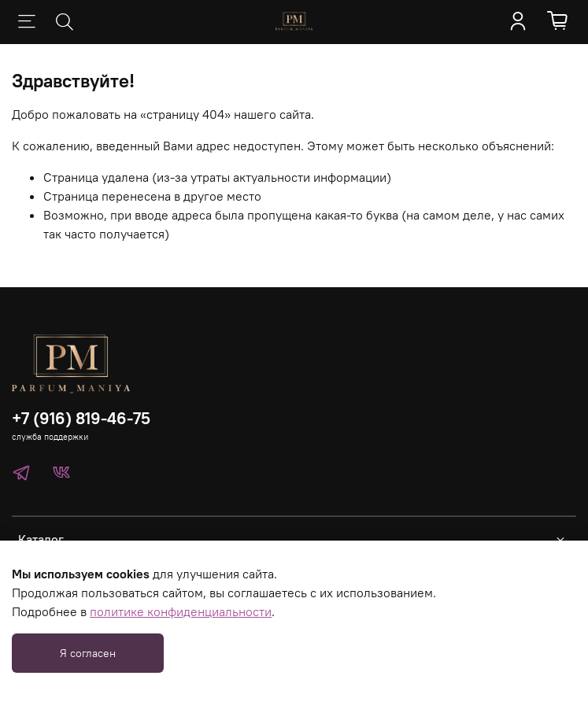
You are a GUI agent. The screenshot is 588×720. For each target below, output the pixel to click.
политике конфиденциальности (181, 611)
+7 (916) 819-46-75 (81, 418)
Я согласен (88, 653)
